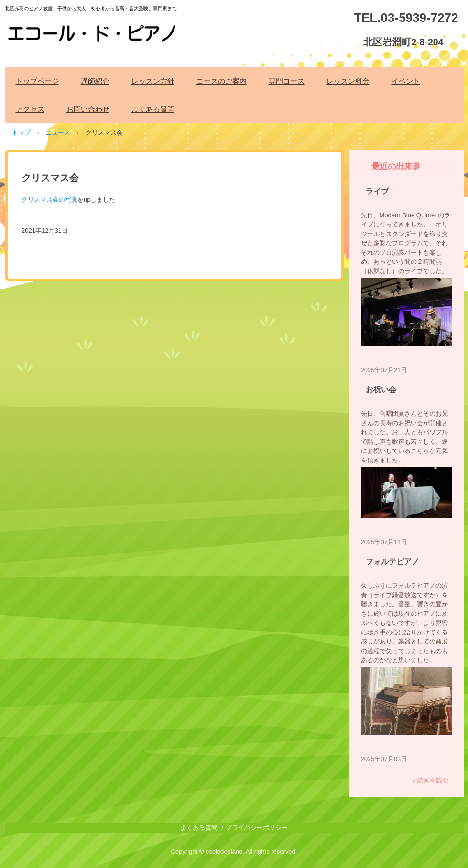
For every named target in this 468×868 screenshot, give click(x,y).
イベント (406, 81)
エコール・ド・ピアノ (93, 28)
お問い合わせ (88, 109)
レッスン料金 (348, 81)
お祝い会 (381, 390)
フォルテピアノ (392, 562)
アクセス (30, 109)
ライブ (377, 191)
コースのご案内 (222, 81)
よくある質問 (153, 109)
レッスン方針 (153, 81)
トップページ (37, 81)
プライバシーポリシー (257, 828)
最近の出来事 (396, 166)
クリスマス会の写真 (49, 199)
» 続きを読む (431, 780)
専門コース (287, 81)
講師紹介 (95, 81)
